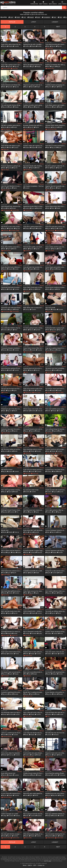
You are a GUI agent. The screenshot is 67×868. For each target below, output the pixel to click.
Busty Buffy (50, 311)
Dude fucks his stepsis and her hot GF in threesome (34, 470)
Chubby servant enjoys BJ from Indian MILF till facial (34, 773)
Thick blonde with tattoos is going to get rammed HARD (12, 146)
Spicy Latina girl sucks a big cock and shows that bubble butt (34, 712)
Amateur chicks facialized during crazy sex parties (56, 632)
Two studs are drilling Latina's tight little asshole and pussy (56, 611)
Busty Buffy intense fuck (8, 773)
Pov (17, 512)
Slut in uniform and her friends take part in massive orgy (12, 551)
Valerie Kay (28, 453)
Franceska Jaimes (52, 352)
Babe (48, 46)
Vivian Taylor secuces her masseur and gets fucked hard (34, 591)
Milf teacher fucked (7, 470)
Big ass (53, 46)
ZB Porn (20, 42)
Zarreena (49, 494)
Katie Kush (35, 473)
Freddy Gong (28, 554)
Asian (48, 168)
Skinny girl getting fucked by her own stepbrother (34, 65)
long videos (62, 3)
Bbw (48, 67)
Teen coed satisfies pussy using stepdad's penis (56, 409)
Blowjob (10, 46)
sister (38, 17)
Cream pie (40, 411)
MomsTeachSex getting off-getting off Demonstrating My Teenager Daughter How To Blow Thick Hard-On (56, 773)
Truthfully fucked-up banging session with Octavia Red (56, 85)
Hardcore (18, 816)
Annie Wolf (28, 271)
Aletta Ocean (28, 392)
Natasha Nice (51, 68)
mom (12, 17)
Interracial (39, 552)
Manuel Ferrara (7, 251)
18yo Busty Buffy (50, 308)
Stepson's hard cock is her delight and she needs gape (56, 753)
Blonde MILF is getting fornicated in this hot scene (34, 692)
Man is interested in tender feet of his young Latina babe (34, 632)
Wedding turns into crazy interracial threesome (56, 793)
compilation (47, 17)
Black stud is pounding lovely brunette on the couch (34, 672)
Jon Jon (49, 797)
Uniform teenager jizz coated (10, 814)
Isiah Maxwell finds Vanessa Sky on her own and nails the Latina (12, 206)
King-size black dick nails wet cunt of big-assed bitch (56, 712)
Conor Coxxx (28, 716)
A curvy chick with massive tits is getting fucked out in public (12, 793)
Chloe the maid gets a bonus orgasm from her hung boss (56, 227)
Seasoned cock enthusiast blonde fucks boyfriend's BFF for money (12, 308)
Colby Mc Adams (29, 757)
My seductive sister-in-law (31, 490)
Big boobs (10, 67)
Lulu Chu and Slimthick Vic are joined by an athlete (12, 186)
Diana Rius (50, 48)
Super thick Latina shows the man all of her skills (12, 44)
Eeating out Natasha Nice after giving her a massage (56, 65)
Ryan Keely (6, 595)
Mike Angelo (6, 635)
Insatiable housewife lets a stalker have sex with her (34, 571)
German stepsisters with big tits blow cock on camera (56, 551)
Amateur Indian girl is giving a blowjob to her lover (34, 146)
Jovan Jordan (51, 251)
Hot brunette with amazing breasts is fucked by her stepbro (56, 672)
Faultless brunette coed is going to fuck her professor (34, 105)
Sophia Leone (16, 838)
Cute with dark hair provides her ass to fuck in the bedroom (34, 267)
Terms (24, 865)
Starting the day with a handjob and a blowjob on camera (34, 44)
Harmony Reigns (51, 332)
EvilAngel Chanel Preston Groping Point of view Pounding (12, 510)
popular (12, 22)
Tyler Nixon (60, 453)
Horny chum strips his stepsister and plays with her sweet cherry (12, 753)
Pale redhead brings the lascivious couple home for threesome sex (56, 429)
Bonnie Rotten (7, 575)
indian (18, 17)
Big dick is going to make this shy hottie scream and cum (56, 166)
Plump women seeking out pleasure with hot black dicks (56, 287)
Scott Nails (50, 190)
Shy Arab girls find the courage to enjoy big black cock (12, 834)
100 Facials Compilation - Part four (33, 186)
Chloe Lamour (51, 230)
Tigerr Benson (35, 534)
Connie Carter (29, 210)
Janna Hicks (50, 757)
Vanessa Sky (15, 210)
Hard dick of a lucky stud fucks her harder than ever (56, 146)
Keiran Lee (6, 149)
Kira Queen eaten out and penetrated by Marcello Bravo (12, 672)
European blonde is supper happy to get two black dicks (34, 551)
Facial (61, 633)
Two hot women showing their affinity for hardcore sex (56, 834)
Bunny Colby (28, 838)
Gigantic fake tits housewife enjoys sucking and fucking (56, 186)
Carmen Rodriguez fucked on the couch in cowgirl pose (56, 530)
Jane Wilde (61, 392)
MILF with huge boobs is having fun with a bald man (12, 490)
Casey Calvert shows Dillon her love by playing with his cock (34, 348)
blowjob (31, 17)
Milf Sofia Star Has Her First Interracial (56, 733)
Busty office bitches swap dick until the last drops (12, 247)
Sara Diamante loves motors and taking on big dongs (34, 510)
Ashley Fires (28, 818)
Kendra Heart (6, 433)
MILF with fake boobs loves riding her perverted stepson (12, 611)
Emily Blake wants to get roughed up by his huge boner (56, 105)
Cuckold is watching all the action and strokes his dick (12, 692)
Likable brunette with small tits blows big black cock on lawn (56, 490)
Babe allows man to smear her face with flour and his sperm (34, 308)
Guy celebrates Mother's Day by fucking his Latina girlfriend (12, 328)
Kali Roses (6, 230)
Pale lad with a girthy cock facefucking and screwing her (34, 247)
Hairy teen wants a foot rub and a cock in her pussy (56, 652)
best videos (43, 3)
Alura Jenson (6, 311)
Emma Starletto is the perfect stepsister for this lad (56, 692)
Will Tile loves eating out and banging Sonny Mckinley (12, 449)
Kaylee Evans (29, 656)
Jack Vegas (6, 170)
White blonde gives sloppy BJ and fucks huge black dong (34, 834)
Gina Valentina (7, 129)
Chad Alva (28, 291)
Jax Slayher (50, 372)
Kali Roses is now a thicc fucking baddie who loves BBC (12, 227)
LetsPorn (19, 245)
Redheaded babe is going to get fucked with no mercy (56, 328)
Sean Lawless (29, 595)
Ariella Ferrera (51, 838)
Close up (27, 310)
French (17, 654)
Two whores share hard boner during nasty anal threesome (56, 389)
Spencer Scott (29, 696)
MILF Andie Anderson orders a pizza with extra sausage (56, 591)
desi (61, 17)
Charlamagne (15, 311)
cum (24, 17)
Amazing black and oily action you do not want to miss (34, 368)
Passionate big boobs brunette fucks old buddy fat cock (12, 287)
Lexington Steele (15, 230)
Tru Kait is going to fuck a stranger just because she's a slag (34, 328)
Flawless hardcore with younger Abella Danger (56, 449)
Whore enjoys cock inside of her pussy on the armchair (34, 409)
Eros (48, 716)
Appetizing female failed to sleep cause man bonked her (34, 206)
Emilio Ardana (7, 68)
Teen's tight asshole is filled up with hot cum (56, 510)
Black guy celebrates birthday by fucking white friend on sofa (56, 814)
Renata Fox (14, 635)
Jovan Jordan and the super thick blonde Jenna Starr (56, 247)
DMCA (30, 865)
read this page (47, 861)
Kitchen (61, 573)
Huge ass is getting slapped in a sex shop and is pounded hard (56, 348)
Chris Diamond (60, 230)
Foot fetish (34, 633)
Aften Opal (28, 473)
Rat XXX (64, 42)
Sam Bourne (28, 170)
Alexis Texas (37, 392)
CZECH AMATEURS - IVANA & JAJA (34, 611)
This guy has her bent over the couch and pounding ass (12, 389)
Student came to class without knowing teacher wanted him (34, 652)
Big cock (59, 46)
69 (25, 674)
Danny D (5, 271)
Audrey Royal (6, 838)
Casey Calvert (29, 352)
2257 (35, 865)
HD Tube (64, 184)
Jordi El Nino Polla (30, 129)
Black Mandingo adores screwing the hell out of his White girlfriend (34, 449)
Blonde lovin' (5, 530)
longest (55, 22)
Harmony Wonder (7, 737)
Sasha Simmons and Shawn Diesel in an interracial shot (12, 85)
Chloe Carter (60, 838)
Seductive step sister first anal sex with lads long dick (12, 429)
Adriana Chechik (51, 392)
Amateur (27, 46)
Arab (4, 836)
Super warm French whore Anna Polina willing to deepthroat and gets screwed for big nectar (12, 652)
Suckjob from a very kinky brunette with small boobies (56, 470)
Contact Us (41, 865)
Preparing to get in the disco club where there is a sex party (12, 409)
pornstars (34, 3)
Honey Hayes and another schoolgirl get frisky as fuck (56, 267)
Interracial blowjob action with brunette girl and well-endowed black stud (34, 429)
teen (55, 17)
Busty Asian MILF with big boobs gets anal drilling (34, 530)
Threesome (62, 775)
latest (33, 22)
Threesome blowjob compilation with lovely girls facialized (12, 348)
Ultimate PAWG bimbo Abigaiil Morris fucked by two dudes (56, 125)
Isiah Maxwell (6, 210)
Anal (26, 127)
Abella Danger (51, 453)
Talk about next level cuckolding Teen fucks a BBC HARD (56, 368)
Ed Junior (5, 392)
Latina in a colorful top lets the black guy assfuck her (12, 733)
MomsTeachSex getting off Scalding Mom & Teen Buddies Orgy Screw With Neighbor (12, 368)
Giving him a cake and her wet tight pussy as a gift (56, 571)
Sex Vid (20, 204)
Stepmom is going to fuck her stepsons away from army (34, 85)
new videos (53, 3)
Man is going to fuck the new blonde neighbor (34, 814)
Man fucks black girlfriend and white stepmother (12, 591)
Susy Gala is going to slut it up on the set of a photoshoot (12, 65)
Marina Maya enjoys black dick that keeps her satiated (56, 206)
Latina (40, 633)
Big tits (4, 46)
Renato (27, 534)
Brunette (39, 46)
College (5, 816)
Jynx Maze (28, 635)
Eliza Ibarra (28, 676)
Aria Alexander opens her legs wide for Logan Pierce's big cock (12, 712)
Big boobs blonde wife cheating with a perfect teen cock (34, 166)
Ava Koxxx (28, 251)
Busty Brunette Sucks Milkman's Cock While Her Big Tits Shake (12, 267)
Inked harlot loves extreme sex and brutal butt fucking (12, 571)
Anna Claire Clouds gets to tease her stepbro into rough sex (34, 287)
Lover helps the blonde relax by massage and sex (34, 733)
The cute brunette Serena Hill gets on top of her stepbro (12, 105)
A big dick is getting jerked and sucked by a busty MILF (34, 227)
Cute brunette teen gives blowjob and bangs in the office (34, 753)
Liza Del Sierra (29, 433)
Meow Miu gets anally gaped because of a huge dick (34, 793)
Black (10, 127)
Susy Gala (15, 68)
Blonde (60, 87)
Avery (27, 372)
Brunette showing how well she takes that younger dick (34, 125)
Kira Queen (6, 676)
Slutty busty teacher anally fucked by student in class (34, 389)
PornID (20, 144)
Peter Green (50, 271)
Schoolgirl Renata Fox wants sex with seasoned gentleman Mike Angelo (12, 632)
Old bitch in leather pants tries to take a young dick (12, 125)
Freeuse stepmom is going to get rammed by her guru (12, 166)
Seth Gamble (6, 190)
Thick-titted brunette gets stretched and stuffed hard (56, 44)
